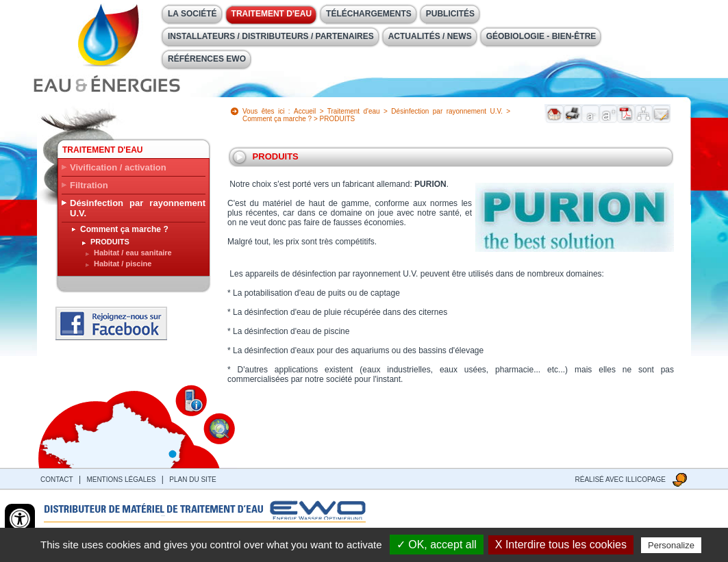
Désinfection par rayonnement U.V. (138, 208)
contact (57, 480)
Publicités (450, 14)
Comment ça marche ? (124, 229)
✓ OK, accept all (437, 545)
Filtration (89, 185)
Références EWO (207, 59)
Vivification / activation (118, 167)
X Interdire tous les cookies (561, 545)
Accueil (305, 111)
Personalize (671, 545)
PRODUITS (110, 242)
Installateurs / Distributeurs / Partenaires (271, 36)
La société (192, 14)
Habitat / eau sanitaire (133, 253)
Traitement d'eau (272, 14)
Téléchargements (369, 14)
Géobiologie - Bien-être (541, 36)
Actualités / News (430, 36)
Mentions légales (121, 480)
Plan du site (192, 480)
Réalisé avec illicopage (620, 480)
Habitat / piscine (123, 264)
